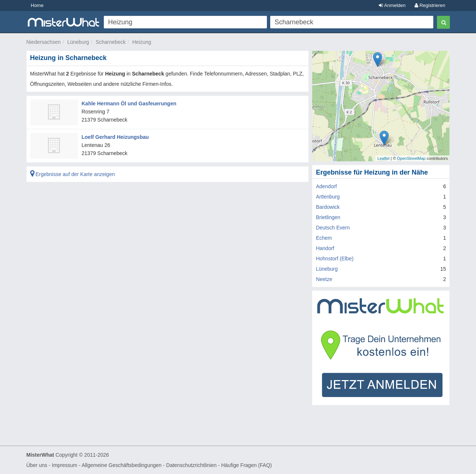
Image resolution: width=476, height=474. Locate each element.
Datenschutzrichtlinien (191, 465)
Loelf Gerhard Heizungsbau (115, 137)
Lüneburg (78, 42)
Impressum (65, 465)
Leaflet (383, 158)
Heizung (142, 42)
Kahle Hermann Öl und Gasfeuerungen (129, 103)
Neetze (324, 279)
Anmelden (392, 5)
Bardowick (328, 207)
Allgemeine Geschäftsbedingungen (122, 465)
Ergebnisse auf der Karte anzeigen (73, 174)
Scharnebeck (111, 42)
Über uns (37, 465)
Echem (324, 238)
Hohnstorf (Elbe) (335, 259)
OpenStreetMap (411, 158)
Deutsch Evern (333, 228)
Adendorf (326, 186)
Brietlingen (328, 217)
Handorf (325, 248)
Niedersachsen (44, 42)
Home (37, 5)
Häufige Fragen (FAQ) (247, 465)
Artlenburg (328, 197)
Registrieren (430, 5)
